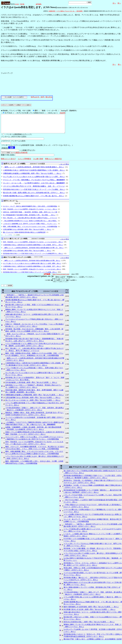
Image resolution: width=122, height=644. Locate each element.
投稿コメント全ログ (8, 162)
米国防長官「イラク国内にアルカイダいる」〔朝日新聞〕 (66, 11)
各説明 (63, 113)
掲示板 (22, 4)
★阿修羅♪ (39, 4)
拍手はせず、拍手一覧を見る (42, 97)
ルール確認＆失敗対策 (19, 156)
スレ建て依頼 (38, 162)
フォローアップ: (7, 73)
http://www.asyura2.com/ (61, 278)
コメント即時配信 (24, 162)
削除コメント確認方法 (53, 162)
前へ (119, 3)
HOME (17, 4)
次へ (114, 3)
